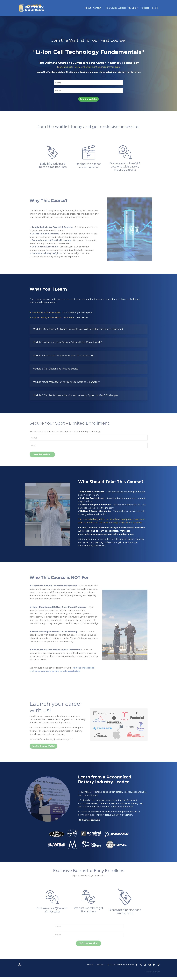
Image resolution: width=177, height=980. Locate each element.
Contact (97, 8)
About (88, 8)
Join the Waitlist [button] (88, 99)
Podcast (145, 8)
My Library (133, 8)
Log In (155, 8)
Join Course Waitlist (116, 8)
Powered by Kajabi (152, 974)
